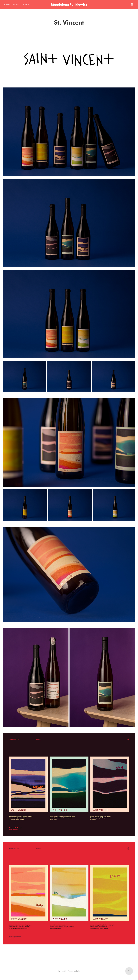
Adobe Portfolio (74, 971)
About (7, 4)
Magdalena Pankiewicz (69, 4)
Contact (25, 4)
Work (16, 4)
